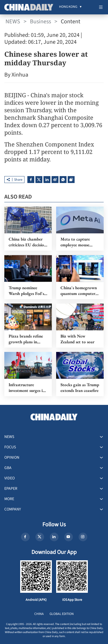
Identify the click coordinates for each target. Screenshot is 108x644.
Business (40, 22)
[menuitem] (68, 7)
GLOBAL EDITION (62, 614)
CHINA (39, 614)
